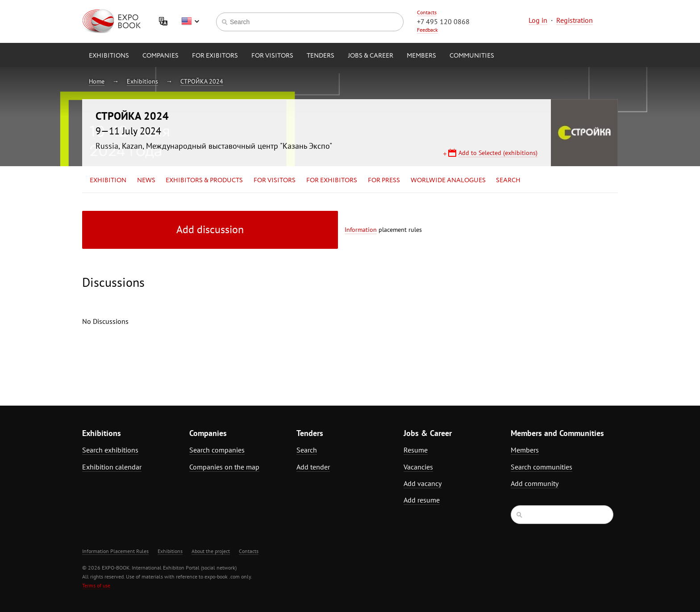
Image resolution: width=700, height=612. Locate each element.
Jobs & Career (371, 56)
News (146, 180)
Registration (575, 20)
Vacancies (418, 467)
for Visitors (272, 56)
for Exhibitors (332, 180)
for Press (384, 180)
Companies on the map (224, 467)
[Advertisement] (540, 289)
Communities (472, 56)
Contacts (427, 12)
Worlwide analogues (448, 180)
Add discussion (210, 229)
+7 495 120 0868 (443, 21)
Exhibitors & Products (204, 180)
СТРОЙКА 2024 (202, 81)
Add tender (313, 467)
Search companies (217, 450)
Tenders (321, 56)
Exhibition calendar (112, 467)
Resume (416, 450)
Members (421, 56)
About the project (211, 551)
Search (508, 180)
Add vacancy (423, 483)
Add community (535, 483)
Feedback (427, 30)
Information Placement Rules (115, 551)
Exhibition (108, 180)
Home (97, 81)
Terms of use (96, 585)
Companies (160, 56)
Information (361, 230)
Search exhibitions (110, 450)
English (190, 21)
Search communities (542, 467)
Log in (538, 20)
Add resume (422, 500)
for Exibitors (215, 56)
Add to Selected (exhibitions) (498, 153)
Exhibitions (109, 56)
